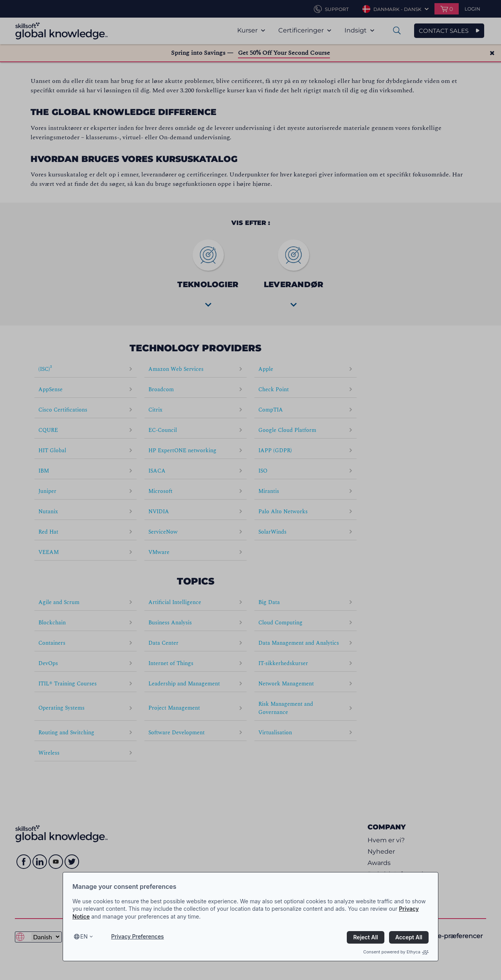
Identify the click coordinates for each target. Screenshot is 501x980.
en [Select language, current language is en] (84, 936)
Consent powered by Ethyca (396, 952)
